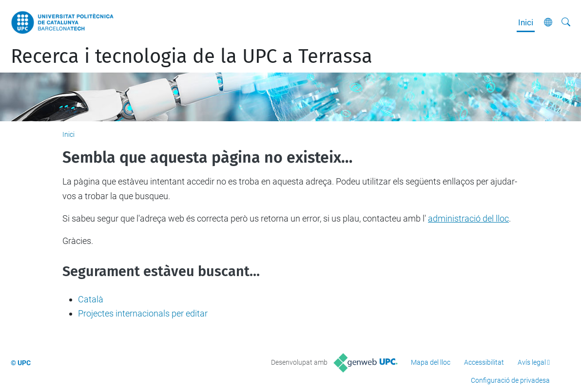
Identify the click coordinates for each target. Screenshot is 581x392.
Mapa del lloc (431, 362)
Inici (526, 22)
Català (91, 299)
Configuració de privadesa (510, 380)
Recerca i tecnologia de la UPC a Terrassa (192, 56)
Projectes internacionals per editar (143, 313)
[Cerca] (566, 22)
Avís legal (532, 362)
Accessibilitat (484, 362)
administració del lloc (468, 218)
